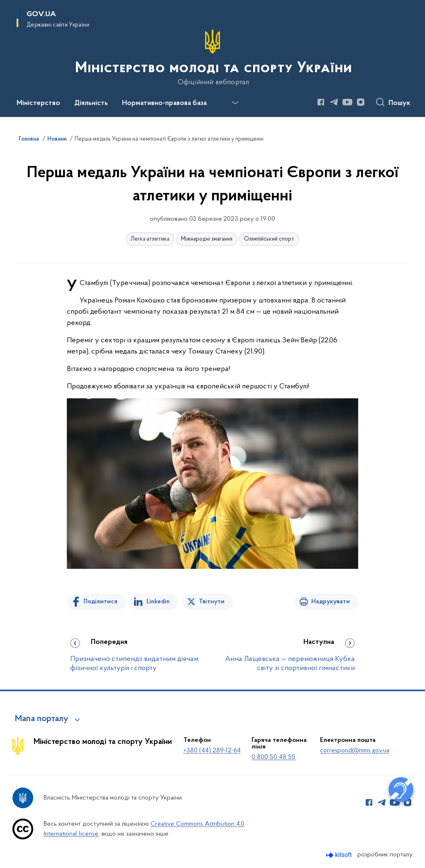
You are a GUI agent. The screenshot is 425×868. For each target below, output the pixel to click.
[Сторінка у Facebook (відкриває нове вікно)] (321, 102)
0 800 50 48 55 (274, 757)
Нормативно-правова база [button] (164, 103)
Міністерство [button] (38, 103)
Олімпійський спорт (269, 239)
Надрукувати (331, 602)
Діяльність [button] (91, 103)
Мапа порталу (42, 719)
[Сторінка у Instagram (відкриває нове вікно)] (361, 102)
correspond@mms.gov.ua (355, 751)
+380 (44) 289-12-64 (212, 751)
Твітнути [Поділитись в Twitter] (212, 602)
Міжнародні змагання (207, 239)
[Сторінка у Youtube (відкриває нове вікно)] (347, 102)
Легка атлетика (150, 239)
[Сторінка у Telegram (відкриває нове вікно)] (334, 102)
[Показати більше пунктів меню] (235, 103)
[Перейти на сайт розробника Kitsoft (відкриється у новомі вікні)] (340, 855)
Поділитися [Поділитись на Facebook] (100, 602)
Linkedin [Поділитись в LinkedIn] (158, 602)
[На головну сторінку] (213, 58)
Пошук (399, 103)
